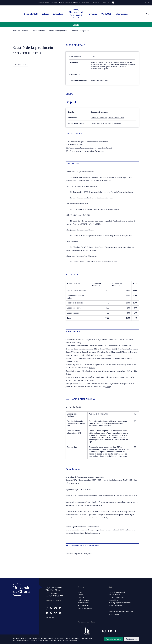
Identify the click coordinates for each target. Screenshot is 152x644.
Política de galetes (116, 605)
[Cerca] (148, 14)
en (149, 3)
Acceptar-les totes (113, 639)
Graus (80, 592)
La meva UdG (105, 3)
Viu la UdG (107, 14)
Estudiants (54, 3)
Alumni (61, 3)
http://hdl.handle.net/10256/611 (94, 355)
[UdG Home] (76, 14)
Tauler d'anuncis (84, 600)
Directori (96, 3)
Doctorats (81, 597)
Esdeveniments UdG (85, 608)
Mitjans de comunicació (81, 3)
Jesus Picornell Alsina (117, 118)
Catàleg (78, 343)
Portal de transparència (118, 592)
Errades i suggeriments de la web (121, 611)
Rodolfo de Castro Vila (99, 118)
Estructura (58, 14)
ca (146, 3)
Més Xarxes (50, 617)
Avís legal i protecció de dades (120, 603)
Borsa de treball (83, 603)
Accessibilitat (114, 600)
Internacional (122, 14)
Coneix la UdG (31, 14)
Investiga (93, 14)
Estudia (45, 14)
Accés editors (114, 614)
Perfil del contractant (117, 597)
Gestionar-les (131, 639)
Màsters (81, 595)
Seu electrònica (115, 595)
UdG (15, 31)
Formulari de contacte (53, 600)
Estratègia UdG (83, 605)
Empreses (69, 3)
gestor (33, 640)
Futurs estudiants (43, 3)
